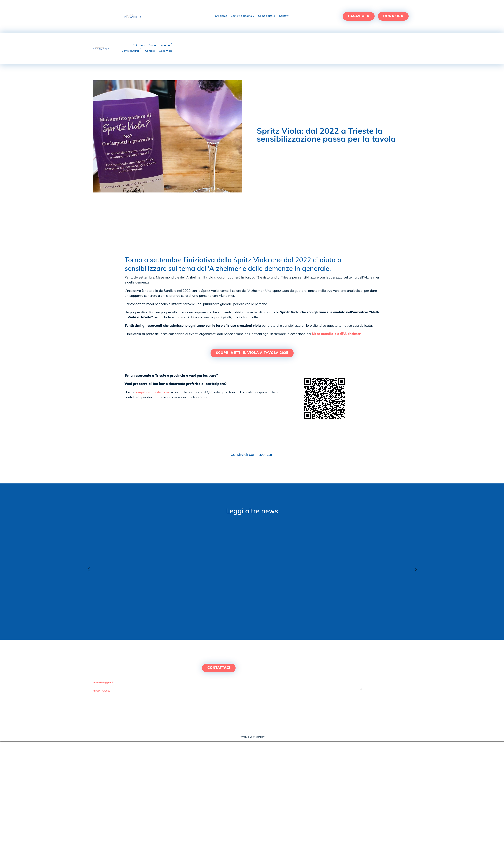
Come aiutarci (267, 16)
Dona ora (393, 16)
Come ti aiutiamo (241, 16)
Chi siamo (221, 16)
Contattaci (219, 668)
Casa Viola (166, 51)
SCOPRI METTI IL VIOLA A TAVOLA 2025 (252, 353)
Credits (106, 691)
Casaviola (359, 16)
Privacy (97, 691)
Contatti (284, 16)
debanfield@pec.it (103, 683)
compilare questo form (152, 392)
